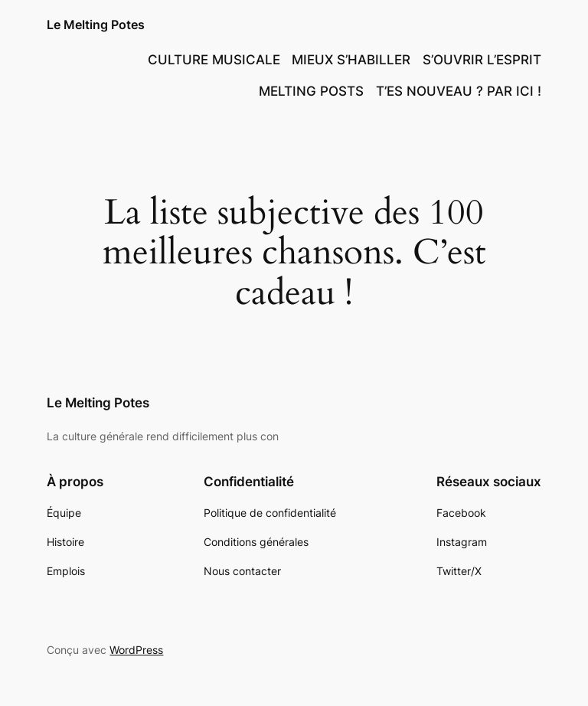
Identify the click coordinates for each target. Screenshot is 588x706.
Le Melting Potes (96, 25)
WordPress (136, 650)
